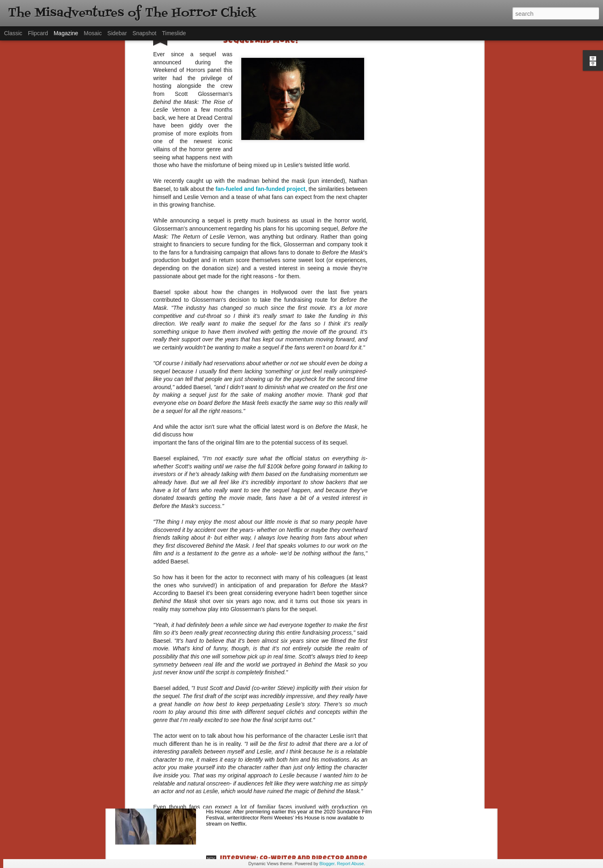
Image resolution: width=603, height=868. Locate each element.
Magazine (66, 33)
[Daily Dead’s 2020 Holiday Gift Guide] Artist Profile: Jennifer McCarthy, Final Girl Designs (297, 682)
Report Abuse (351, 864)
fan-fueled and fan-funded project (260, 61)
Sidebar (117, 33)
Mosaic (93, 33)
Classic (13, 33)
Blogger (327, 864)
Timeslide (174, 33)
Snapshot (144, 33)
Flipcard (38, 33)
